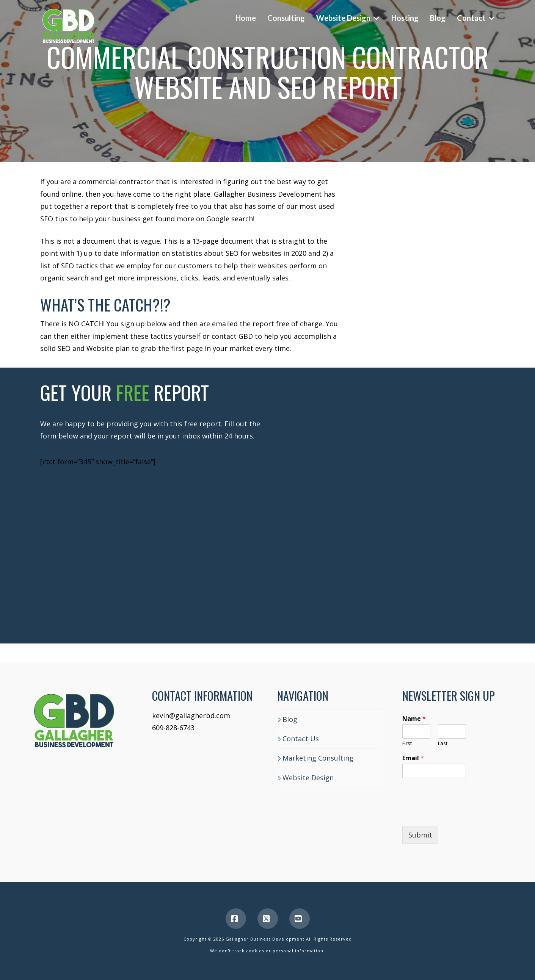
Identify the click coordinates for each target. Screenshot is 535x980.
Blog (287, 719)
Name (414, 719)
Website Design (305, 778)
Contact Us (298, 739)
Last (443, 743)
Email (413, 758)
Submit (420, 835)
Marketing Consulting (315, 758)
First (407, 743)
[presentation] (460, 814)
